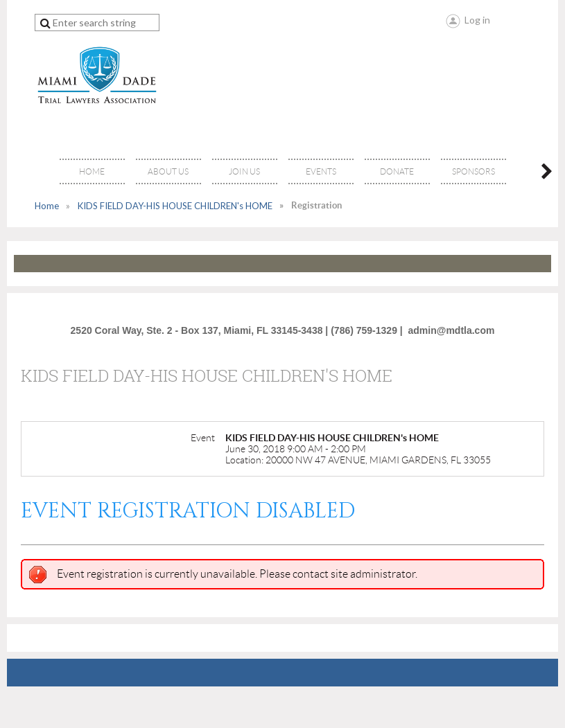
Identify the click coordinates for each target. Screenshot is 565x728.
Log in (477, 20)
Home (47, 206)
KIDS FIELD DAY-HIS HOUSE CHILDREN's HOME (175, 206)
